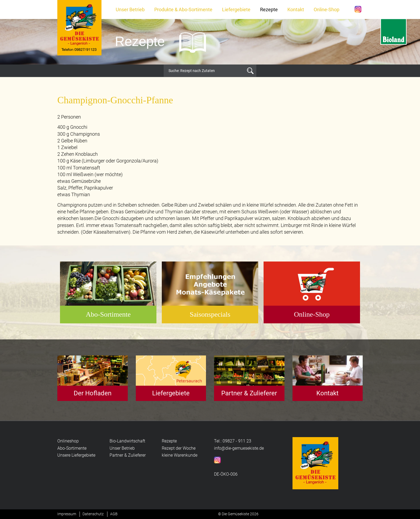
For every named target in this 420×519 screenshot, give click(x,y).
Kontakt (296, 10)
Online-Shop (327, 10)
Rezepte (269, 10)
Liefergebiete (236, 10)
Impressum (67, 514)
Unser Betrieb (130, 10)
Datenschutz (93, 514)
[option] (210, 42)
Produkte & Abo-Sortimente (183, 10)
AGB (114, 514)
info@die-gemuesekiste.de (239, 448)
